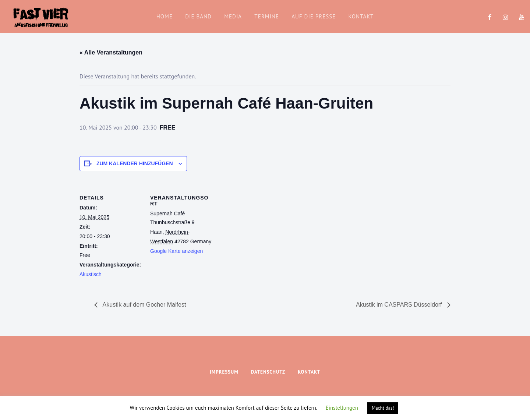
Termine (267, 16)
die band (198, 16)
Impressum (224, 372)
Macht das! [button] (383, 408)
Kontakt (361, 16)
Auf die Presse (314, 16)
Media (233, 16)
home (165, 16)
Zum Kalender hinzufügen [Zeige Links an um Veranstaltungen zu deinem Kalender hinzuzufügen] (135, 163)
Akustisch (91, 274)
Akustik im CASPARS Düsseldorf (400, 305)
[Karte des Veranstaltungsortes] (260, 234)
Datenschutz (268, 372)
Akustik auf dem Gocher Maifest (144, 305)
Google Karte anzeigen (176, 251)
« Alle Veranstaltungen (111, 52)
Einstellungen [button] (342, 408)
